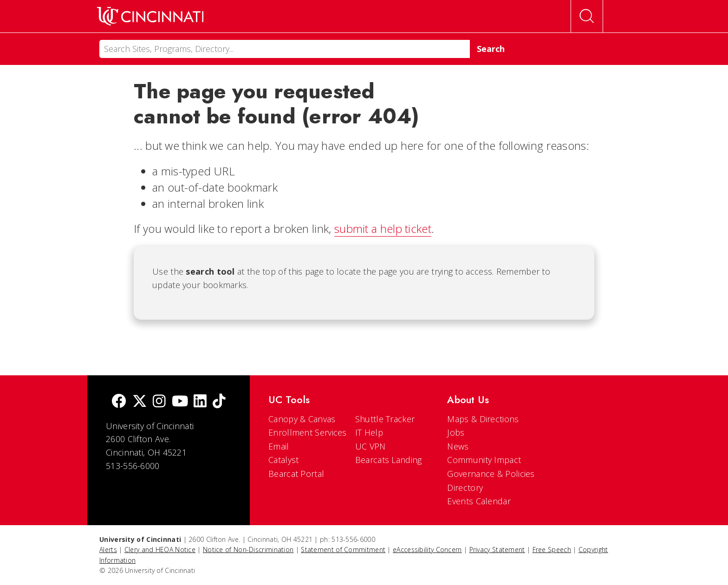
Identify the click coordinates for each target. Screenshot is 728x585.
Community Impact (484, 460)
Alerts (108, 550)
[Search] (285, 49)
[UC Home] (150, 16)
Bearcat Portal (296, 474)
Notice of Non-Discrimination (248, 550)
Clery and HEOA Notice (160, 550)
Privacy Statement (497, 550)
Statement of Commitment (343, 550)
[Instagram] (159, 402)
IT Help (369, 432)
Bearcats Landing (389, 460)
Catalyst (283, 460)
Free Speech (552, 550)
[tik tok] (219, 402)
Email (279, 446)
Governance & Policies (491, 474)
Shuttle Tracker (385, 419)
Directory (465, 488)
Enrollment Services (308, 432)
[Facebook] (119, 402)
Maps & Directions (483, 419)
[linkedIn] (200, 402)
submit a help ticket (383, 228)
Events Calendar (479, 501)
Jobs (456, 432)
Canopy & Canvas (302, 419)
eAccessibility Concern (427, 550)
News (458, 446)
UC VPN (370, 446)
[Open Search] (587, 16)
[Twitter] (140, 402)
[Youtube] (180, 402)
